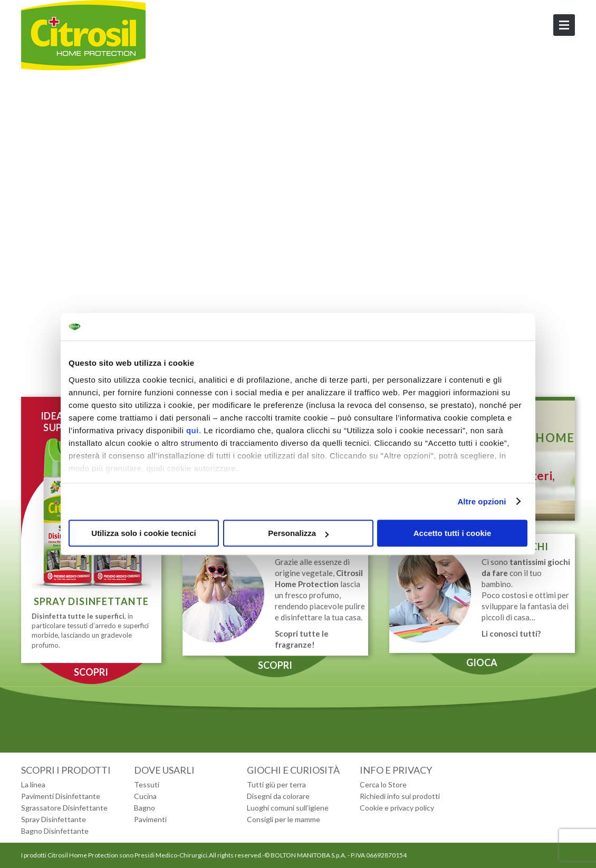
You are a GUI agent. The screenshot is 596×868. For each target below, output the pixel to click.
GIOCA (482, 662)
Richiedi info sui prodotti (400, 796)
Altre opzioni (482, 501)
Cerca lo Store (383, 784)
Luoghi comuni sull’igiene (288, 808)
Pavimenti (150, 819)
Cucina (145, 796)
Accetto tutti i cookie (453, 533)
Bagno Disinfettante (55, 831)
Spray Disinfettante (54, 819)
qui (193, 430)
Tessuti (147, 784)
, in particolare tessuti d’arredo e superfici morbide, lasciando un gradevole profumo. (90, 631)
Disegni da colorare (278, 796)
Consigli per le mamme (283, 819)
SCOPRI (91, 672)
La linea (33, 784)
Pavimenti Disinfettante (61, 796)
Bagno (145, 808)
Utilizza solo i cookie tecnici (143, 533)
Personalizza (298, 533)
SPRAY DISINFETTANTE (91, 601)
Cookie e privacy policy (397, 808)
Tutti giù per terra (276, 784)
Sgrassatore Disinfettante (64, 808)
